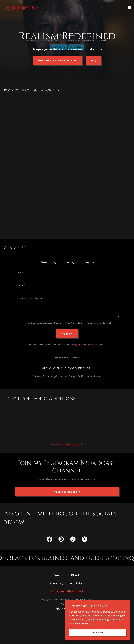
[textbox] (67, 273)
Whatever (98, 632)
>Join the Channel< (67, 492)
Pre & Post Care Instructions (57, 60)
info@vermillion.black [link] (67, 591)
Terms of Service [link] (93, 345)
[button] (129, 7)
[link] (21, 7)
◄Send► (67, 334)
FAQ (93, 60)
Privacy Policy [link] (77, 345)
